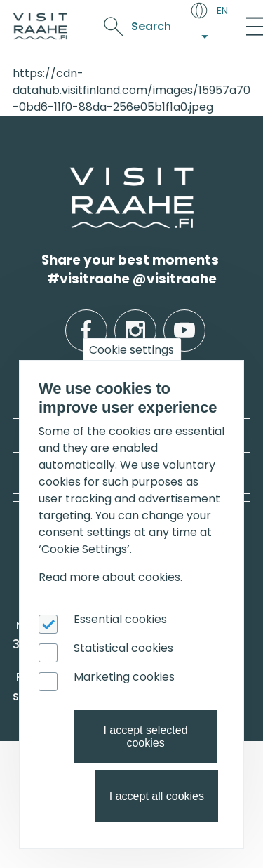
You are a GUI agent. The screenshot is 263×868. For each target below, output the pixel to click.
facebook (86, 320)
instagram (135, 320)
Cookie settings (131, 350)
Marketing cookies (124, 677)
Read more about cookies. (110, 577)
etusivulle (72, 176)
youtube (184, 320)
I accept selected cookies (145, 736)
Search (151, 26)
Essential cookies (120, 619)
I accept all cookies (157, 796)
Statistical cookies (123, 648)
